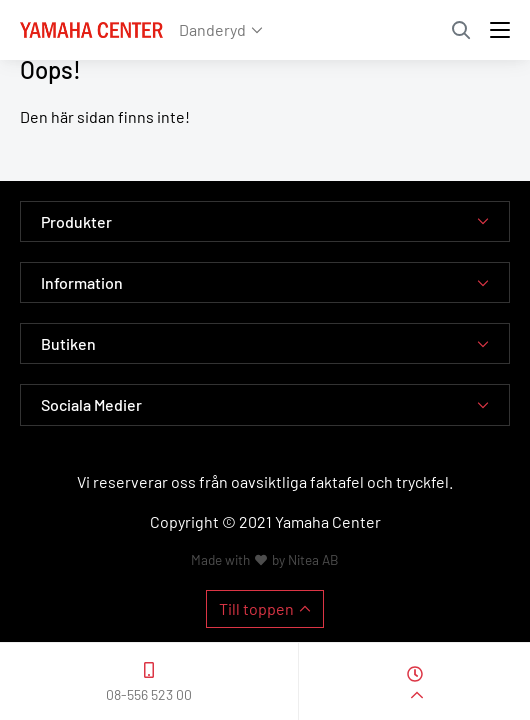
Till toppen (256, 608)
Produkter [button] (76, 221)
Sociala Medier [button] (91, 404)
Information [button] (82, 282)
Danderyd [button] (212, 29)
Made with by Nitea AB (265, 559)
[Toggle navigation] (500, 30)
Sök (461, 30)
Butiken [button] (68, 343)
